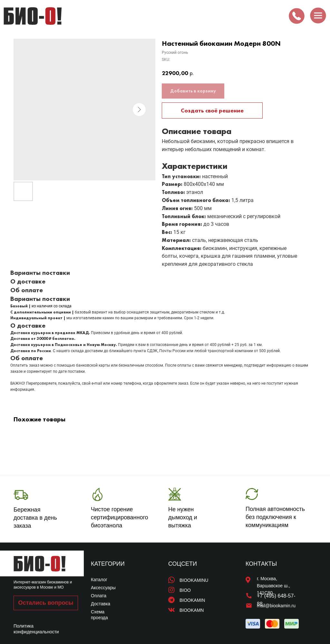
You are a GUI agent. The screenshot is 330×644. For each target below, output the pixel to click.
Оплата (99, 596)
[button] (46, 603)
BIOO (185, 590)
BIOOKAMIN (192, 600)
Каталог (99, 580)
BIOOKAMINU (194, 580)
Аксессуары (103, 588)
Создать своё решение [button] (212, 110)
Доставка (101, 604)
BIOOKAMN (192, 610)
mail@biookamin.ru (276, 606)
